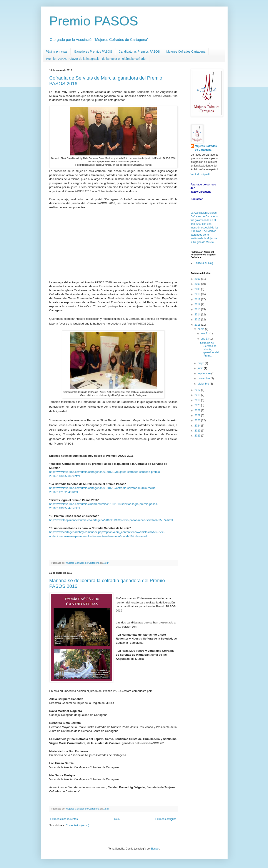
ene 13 (205, 339)
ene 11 (205, 333)
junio (201, 368)
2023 (198, 420)
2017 (198, 390)
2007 (198, 279)
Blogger (155, 849)
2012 (198, 304)
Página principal (57, 52)
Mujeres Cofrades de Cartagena (206, 148)
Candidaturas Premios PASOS (139, 52)
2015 (198, 320)
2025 (198, 431)
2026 (198, 436)
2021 (198, 410)
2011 (198, 299)
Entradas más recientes (64, 819)
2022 (198, 415)
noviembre (204, 378)
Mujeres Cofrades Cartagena (186, 52)
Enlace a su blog (204, 263)
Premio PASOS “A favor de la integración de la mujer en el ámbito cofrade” (96, 59)
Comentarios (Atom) (77, 825)
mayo (201, 363)
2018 (198, 395)
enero (201, 329)
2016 (198, 325)
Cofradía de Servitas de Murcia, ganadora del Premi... (209, 349)
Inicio (117, 819)
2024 (198, 426)
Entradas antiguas (166, 819)
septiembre (204, 373)
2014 (198, 315)
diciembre (204, 384)
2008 (198, 284)
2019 (198, 400)
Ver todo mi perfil (200, 174)
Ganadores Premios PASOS (93, 52)
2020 (198, 405)
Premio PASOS (94, 21)
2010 (198, 294)
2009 (198, 289)
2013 (198, 309)
